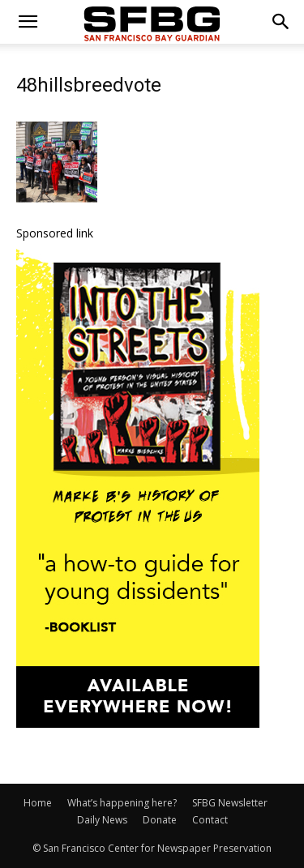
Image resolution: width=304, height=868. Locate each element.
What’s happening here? (122, 803)
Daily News (102, 820)
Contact (210, 820)
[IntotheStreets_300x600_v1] (138, 723)
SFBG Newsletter (230, 803)
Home (38, 803)
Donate (160, 820)
